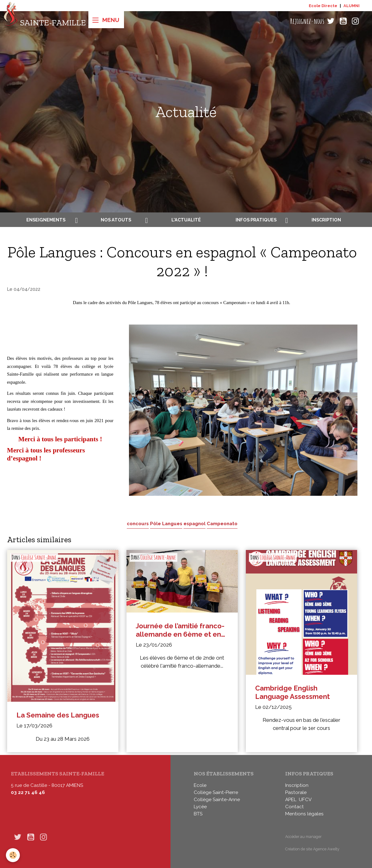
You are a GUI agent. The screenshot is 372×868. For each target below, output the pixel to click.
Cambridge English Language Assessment (292, 692)
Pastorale (296, 792)
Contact (294, 807)
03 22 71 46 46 (28, 792)
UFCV (305, 800)
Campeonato (222, 523)
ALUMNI (352, 6)
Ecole (200, 785)
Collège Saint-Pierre (216, 792)
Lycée (200, 807)
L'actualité (186, 220)
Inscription (326, 220)
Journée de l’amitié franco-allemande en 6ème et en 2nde (180, 630)
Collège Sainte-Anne (39, 557)
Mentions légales (304, 814)
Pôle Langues (166, 523)
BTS (198, 814)
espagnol (195, 523)
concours (138, 523)
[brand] (44, 21)
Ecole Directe (323, 6)
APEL (291, 800)
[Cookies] (13, 855)
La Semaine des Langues (58, 715)
